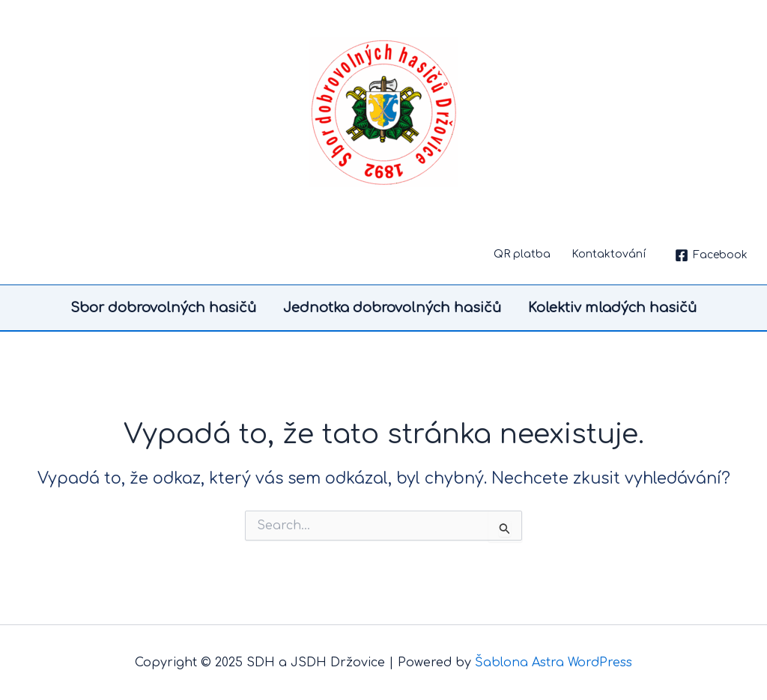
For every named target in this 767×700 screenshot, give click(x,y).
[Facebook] (712, 255)
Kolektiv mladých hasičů (612, 308)
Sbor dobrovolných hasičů (163, 308)
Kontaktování (609, 254)
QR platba (522, 254)
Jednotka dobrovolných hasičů (392, 308)
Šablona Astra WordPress (554, 663)
